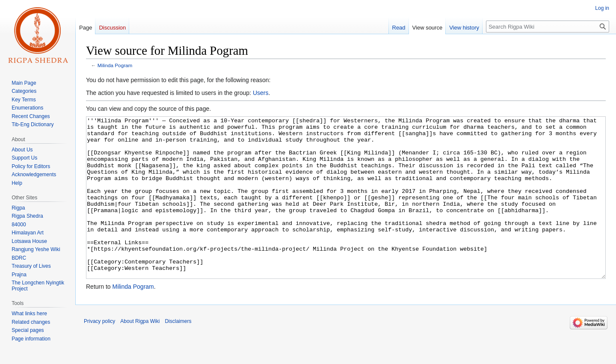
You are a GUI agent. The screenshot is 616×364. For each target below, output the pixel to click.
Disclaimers (178, 353)
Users (261, 93)
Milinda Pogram (115, 65)
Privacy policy (99, 353)
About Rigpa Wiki (140, 353)
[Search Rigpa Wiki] (548, 27)
